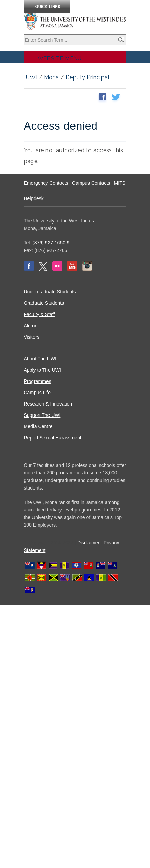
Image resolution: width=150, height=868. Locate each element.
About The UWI (40, 359)
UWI (32, 77)
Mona (52, 77)
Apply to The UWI (43, 370)
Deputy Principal (87, 77)
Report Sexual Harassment (53, 438)
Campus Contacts (91, 183)
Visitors (32, 337)
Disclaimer (88, 543)
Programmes (38, 381)
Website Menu (60, 58)
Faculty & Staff (39, 314)
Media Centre (38, 426)
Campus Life (37, 393)
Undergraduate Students (50, 292)
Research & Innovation (48, 404)
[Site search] (75, 40)
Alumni (31, 326)
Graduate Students (44, 303)
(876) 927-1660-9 (51, 243)
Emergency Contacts (46, 183)
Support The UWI (42, 415)
